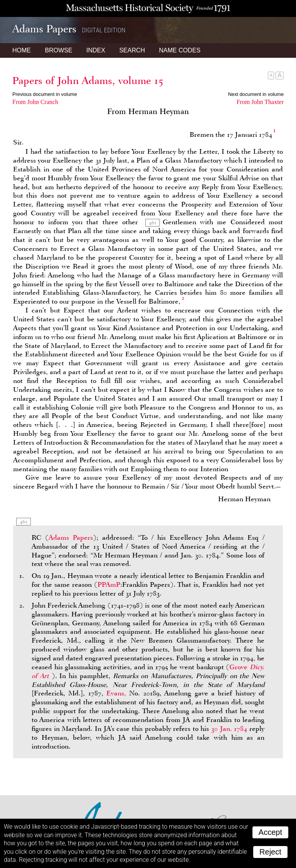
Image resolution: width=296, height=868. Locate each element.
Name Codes (180, 50)
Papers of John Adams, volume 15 (88, 81)
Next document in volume (256, 94)
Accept (270, 832)
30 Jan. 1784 (229, 729)
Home (22, 50)
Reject (270, 852)
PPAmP (109, 584)
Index (96, 50)
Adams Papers (71, 537)
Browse (58, 50)
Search (132, 50)
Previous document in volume (45, 94)
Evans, (116, 693)
